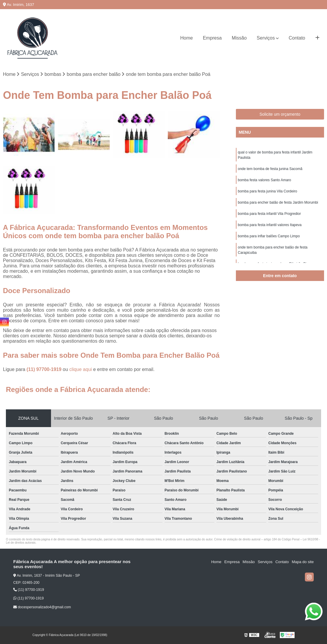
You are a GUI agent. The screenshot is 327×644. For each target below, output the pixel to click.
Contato (297, 38)
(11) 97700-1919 (45, 369)
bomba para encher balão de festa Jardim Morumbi (278, 202)
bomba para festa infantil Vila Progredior (270, 214)
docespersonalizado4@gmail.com (42, 607)
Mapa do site (303, 562)
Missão (239, 38)
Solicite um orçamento (280, 114)
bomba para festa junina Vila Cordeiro (268, 191)
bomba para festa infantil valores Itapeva (270, 225)
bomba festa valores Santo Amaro (265, 180)
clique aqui (81, 369)
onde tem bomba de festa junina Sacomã (270, 169)
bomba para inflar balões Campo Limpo (269, 236)
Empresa (212, 38)
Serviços (266, 38)
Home (186, 38)
